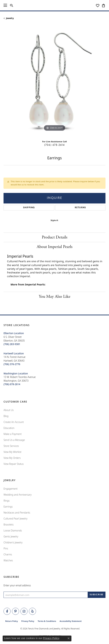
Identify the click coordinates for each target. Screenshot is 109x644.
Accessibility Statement (71, 621)
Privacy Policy (28, 621)
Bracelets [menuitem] (9, 525)
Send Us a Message (14, 440)
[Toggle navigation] (5, 5)
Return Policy (12, 621)
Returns (80, 208)
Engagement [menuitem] (11, 489)
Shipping (29, 208)
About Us (9, 410)
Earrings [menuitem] (8, 507)
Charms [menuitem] (8, 554)
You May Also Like (55, 297)
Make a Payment (13, 434)
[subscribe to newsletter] (97, 595)
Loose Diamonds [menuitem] (13, 530)
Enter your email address (17, 585)
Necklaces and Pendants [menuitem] (17, 513)
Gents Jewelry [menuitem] (11, 536)
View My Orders (12, 458)
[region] (54, 81)
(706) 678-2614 (54, 145)
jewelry (10, 18)
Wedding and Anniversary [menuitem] (18, 495)
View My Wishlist (12, 452)
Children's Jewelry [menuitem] (13, 542)
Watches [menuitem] (8, 560)
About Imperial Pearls (55, 247)
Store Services (11, 446)
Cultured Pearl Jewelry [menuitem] (15, 519)
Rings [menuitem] (7, 501)
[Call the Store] (12, 344)
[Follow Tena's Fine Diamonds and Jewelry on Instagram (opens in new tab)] (24, 611)
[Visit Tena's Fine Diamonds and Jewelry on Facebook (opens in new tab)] (7, 611)
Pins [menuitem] (6, 548)
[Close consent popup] (69, 638)
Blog (6, 416)
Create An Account (14, 422)
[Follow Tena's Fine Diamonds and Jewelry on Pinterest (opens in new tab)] (16, 611)
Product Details (55, 237)
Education (9, 428)
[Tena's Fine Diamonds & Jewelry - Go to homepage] (55, 5)
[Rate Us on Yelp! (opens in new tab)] (32, 611)
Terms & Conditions (47, 621)
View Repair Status (14, 464)
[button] (12, 5)
